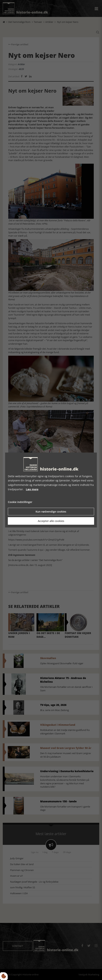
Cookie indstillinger (20, 502)
